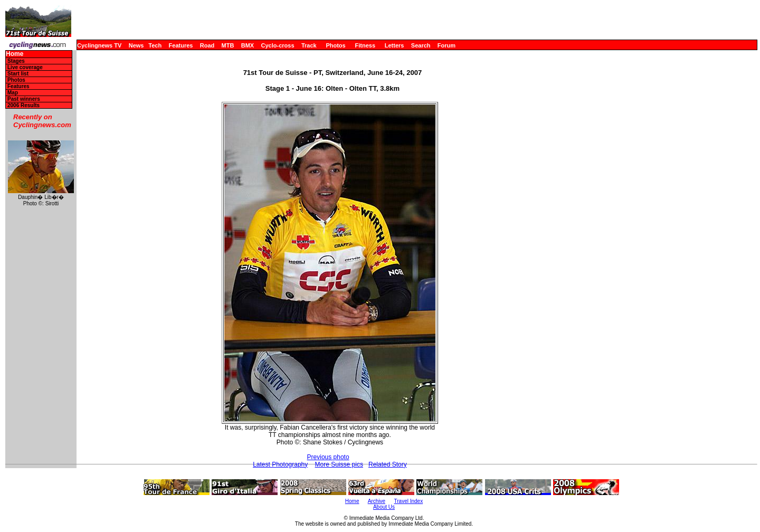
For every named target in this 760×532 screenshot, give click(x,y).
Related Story (388, 464)
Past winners (24, 99)
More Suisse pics (339, 464)
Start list (18, 74)
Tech (155, 45)
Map (13, 93)
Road (207, 45)
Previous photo (328, 457)
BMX (248, 45)
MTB (228, 45)
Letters (395, 45)
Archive (377, 501)
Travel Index (409, 501)
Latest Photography (280, 464)
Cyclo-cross (278, 45)
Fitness (365, 45)
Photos (335, 45)
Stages (16, 61)
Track (309, 45)
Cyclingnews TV (99, 45)
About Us (384, 507)
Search (421, 45)
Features (181, 45)
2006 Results (23, 105)
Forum (446, 45)
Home (15, 54)
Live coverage (25, 67)
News (136, 45)
